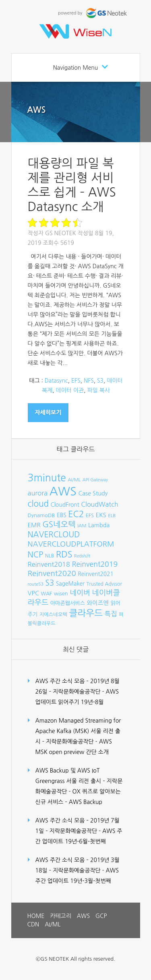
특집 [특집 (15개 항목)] (111, 614)
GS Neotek (61, 233)
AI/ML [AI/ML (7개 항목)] (74, 480)
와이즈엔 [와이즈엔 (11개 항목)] (98, 603)
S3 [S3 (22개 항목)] (50, 583)
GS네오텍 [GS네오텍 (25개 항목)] (59, 524)
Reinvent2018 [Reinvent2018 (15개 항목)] (49, 564)
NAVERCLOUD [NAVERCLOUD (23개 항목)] (54, 535)
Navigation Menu (76, 68)
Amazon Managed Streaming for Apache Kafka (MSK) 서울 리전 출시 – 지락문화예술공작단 (78, 731)
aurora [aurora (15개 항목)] (38, 493)
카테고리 (61, 916)
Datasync (56, 381)
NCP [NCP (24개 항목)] (36, 555)
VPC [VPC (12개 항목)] (34, 593)
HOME (36, 916)
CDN (33, 924)
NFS (89, 381)
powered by (93, 13)
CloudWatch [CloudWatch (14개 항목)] (100, 504)
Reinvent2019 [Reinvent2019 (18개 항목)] (95, 564)
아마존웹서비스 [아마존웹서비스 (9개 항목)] (68, 603)
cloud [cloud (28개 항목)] (38, 504)
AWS (37, 110)
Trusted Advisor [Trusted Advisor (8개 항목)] (104, 584)
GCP (101, 916)
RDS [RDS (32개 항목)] (64, 554)
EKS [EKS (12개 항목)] (101, 515)
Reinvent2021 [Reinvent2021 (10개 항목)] (96, 574)
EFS (76, 381)
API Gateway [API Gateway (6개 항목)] (95, 480)
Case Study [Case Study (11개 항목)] (93, 493)
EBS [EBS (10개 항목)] (62, 515)
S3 (100, 381)
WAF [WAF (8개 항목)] (47, 594)
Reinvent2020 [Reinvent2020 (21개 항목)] (52, 573)
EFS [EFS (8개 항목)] (90, 515)
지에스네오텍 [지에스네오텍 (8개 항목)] (53, 614)
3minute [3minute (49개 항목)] (47, 478)
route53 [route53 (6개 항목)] (36, 584)
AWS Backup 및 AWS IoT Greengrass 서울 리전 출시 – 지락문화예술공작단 (79, 781)
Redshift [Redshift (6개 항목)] (82, 556)
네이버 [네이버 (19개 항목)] (80, 593)
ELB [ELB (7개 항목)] (112, 516)
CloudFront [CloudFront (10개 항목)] (65, 505)
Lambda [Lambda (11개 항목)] (99, 525)
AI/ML (53, 924)
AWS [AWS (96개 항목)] (63, 491)
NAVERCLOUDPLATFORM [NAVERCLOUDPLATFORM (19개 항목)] (71, 544)
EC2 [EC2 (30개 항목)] (76, 514)
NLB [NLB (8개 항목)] (50, 556)
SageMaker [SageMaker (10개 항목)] (70, 584)
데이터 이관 (70, 390)
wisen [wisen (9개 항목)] (61, 594)
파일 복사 (98, 390)
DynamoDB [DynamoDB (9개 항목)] (41, 515)
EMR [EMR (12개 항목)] (34, 525)
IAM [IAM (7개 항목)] (82, 526)
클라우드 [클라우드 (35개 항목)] (86, 613)
